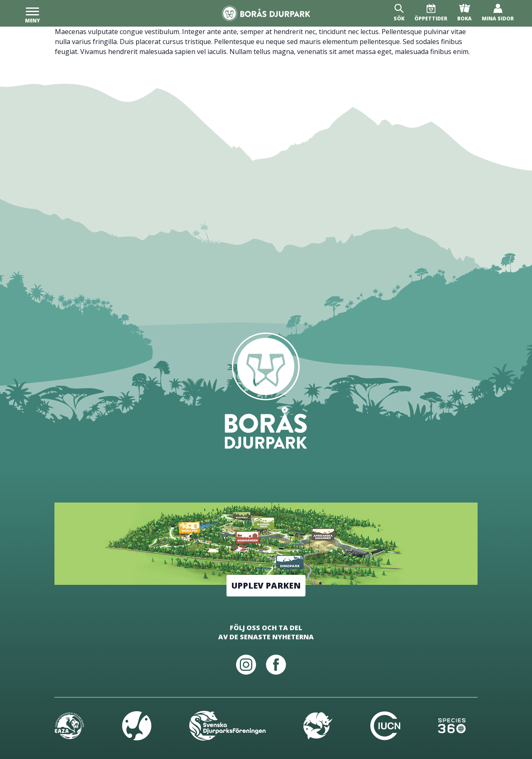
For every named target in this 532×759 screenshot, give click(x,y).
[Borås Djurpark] (266, 14)
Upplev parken (266, 585)
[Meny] (32, 13)
